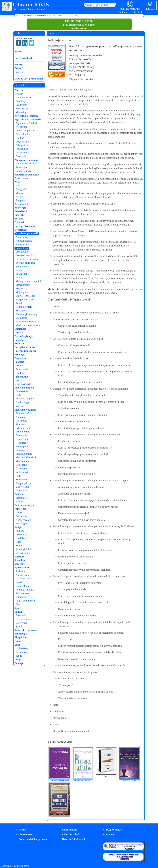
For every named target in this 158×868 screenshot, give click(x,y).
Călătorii (20, 222)
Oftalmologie (23, 402)
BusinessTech (86, 59)
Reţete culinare (23, 171)
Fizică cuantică (23, 619)
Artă (17, 182)
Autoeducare (22, 244)
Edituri (19, 68)
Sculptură (21, 200)
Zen (18, 604)
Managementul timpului (28, 281)
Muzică (20, 193)
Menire (19, 288)
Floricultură (22, 134)
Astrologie (20, 208)
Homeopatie (22, 446)
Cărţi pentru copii (25, 226)
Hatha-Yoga (22, 648)
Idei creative (21, 377)
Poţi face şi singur (24, 505)
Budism (20, 531)
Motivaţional (22, 292)
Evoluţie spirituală (25, 263)
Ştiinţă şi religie (24, 549)
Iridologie (21, 450)
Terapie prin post (24, 483)
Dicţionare (20, 329)
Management (22, 108)
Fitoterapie (21, 435)
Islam (19, 542)
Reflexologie (22, 472)
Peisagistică (22, 145)
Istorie (18, 380)
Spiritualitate (22, 568)
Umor (18, 641)
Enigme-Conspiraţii (26, 351)
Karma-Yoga (22, 652)
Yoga (17, 645)
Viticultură (21, 153)
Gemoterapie (22, 439)
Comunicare (22, 248)
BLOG (18, 51)
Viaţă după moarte (25, 601)
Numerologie (23, 586)
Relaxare (20, 310)
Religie (18, 527)
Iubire (19, 277)
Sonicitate (20, 564)
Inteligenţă (21, 274)
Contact (23, 830)
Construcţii (21, 230)
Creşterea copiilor (25, 255)
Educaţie (19, 343)
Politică (19, 494)
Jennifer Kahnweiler (91, 55)
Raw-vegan (22, 167)
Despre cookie (114, 830)
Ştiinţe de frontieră (25, 630)
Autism (19, 512)
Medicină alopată (24, 388)
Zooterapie (21, 490)
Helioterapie (22, 443)
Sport (18, 608)
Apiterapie (21, 417)
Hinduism (21, 538)
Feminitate (21, 266)
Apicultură (21, 127)
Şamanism (21, 597)
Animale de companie (27, 175)
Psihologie (20, 509)
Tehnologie (21, 634)
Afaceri (19, 90)
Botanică (19, 219)
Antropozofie (23, 575)
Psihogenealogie (24, 520)
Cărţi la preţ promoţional (29, 79)
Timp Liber (21, 637)
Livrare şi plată (71, 834)
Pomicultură (22, 149)
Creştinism (21, 535)
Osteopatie (21, 465)
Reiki (18, 476)
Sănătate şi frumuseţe (27, 314)
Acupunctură (22, 413)
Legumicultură (23, 142)
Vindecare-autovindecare (29, 325)
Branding (20, 101)
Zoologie (19, 663)
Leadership (21, 105)
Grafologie (21, 623)
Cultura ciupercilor (26, 130)
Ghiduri (19, 366)
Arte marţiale (22, 204)
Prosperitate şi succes (27, 299)
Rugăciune (21, 479)
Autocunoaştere (24, 241)
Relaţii (19, 303)
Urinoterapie (22, 487)
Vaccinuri (21, 406)
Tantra (19, 656)
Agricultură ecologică (27, 116)
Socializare (21, 318)
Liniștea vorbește (59, 781)
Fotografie (21, 189)
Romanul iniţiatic (25, 590)
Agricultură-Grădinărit (28, 120)
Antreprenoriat (23, 97)
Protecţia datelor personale (34, 839)
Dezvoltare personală (26, 233)
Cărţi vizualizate (24, 58)
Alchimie (20, 571)
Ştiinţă (18, 612)
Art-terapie (21, 421)
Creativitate (22, 252)
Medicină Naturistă (25, 410)
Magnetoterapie (24, 454)
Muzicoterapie (23, 461)
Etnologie (20, 355)
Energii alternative (25, 347)
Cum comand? (70, 830)
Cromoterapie (23, 432)
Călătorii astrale (24, 579)
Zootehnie (21, 156)
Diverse (19, 333)
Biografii (19, 215)
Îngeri (19, 582)
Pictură (19, 197)
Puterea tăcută (82, 781)
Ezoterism (20, 358)
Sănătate (19, 557)
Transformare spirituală (28, 322)
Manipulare (22, 498)
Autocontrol (22, 237)
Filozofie (19, 362)
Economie (21, 615)
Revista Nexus (22, 553)
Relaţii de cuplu (24, 307)
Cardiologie (22, 391)
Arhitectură (21, 178)
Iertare (19, 270)
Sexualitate (21, 560)
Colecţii (19, 72)
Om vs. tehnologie (25, 296)
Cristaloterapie (23, 428)
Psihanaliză (22, 516)
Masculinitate (23, 285)
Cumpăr (58, 75)
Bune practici (23, 369)
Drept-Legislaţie (24, 336)
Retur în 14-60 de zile (74, 839)
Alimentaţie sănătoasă (27, 160)
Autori (18, 65)
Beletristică (21, 211)
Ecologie (19, 340)
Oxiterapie (21, 468)
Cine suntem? (26, 834)
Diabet (19, 395)
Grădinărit (21, 138)
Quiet (106, 776)
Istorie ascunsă (23, 384)
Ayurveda (21, 424)
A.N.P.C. (111, 834)
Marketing (21, 112)
